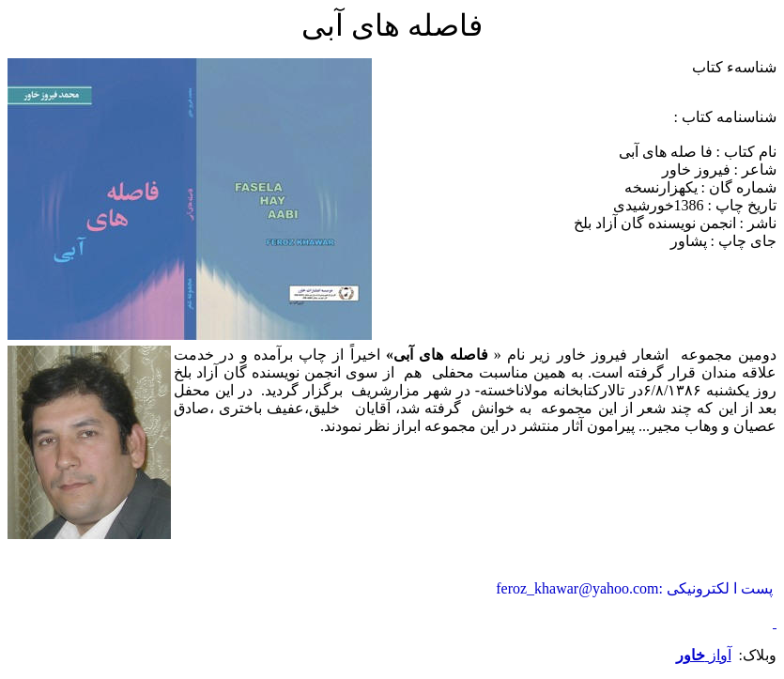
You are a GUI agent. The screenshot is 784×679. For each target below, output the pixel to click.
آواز (704, 655)
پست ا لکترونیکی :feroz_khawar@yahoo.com (634, 588)
